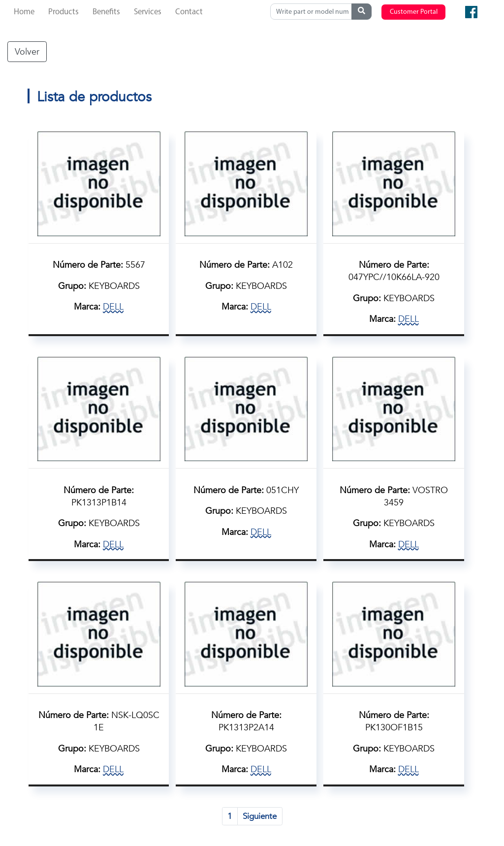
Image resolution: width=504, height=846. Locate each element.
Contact (189, 12)
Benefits (106, 12)
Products (63, 12)
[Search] (313, 12)
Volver (27, 52)
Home (24, 12)
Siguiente (260, 816)
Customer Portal (414, 12)
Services (148, 12)
